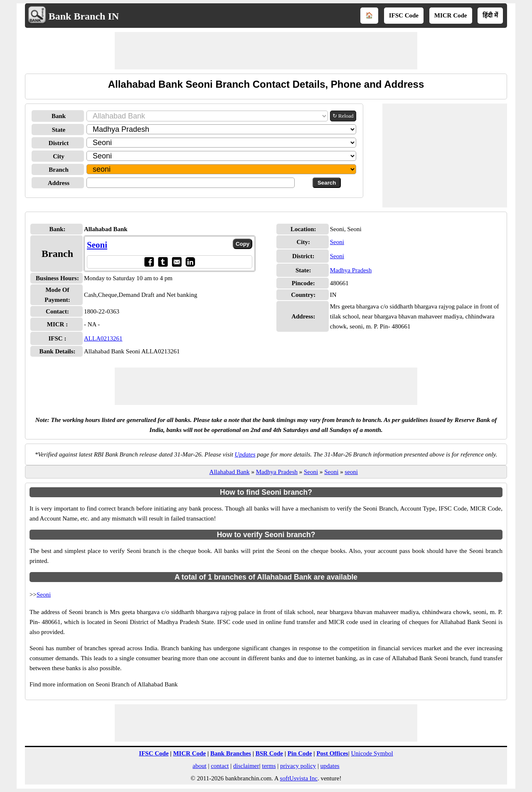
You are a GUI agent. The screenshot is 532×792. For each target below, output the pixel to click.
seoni (351, 472)
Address (59, 183)
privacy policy (298, 766)
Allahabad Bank (230, 472)
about (199, 766)
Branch (59, 170)
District (59, 143)
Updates (245, 454)
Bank (59, 116)
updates (330, 766)
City (59, 156)
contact (220, 766)
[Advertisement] (266, 51)
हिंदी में (490, 15)
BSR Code (269, 753)
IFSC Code (404, 15)
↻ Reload (343, 116)
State (59, 130)
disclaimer (246, 766)
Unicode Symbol (372, 753)
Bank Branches (231, 753)
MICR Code (451, 15)
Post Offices (332, 753)
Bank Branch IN (84, 16)
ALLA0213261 (103, 338)
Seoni (97, 245)
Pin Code (300, 753)
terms (269, 766)
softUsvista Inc (299, 778)
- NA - (92, 324)
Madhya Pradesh (351, 270)
